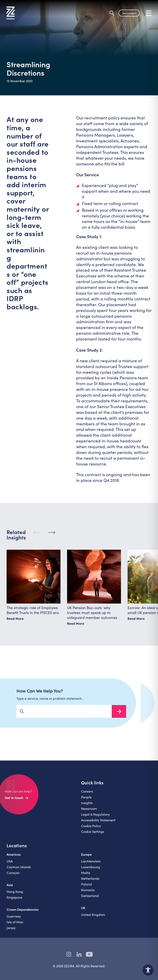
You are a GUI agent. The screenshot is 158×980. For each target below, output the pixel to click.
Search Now (119, 715)
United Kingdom (93, 918)
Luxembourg (91, 870)
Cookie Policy (91, 829)
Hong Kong (15, 895)
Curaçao (13, 876)
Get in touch (129, 13)
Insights (87, 806)
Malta (86, 876)
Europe (86, 858)
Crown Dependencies (23, 913)
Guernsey (14, 919)
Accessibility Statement (98, 823)
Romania (88, 893)
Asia (10, 888)
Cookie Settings (93, 835)
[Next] (52, 536)
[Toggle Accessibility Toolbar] (148, 970)
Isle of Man (15, 925)
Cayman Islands (19, 870)
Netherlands (90, 882)
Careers (87, 795)
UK (83, 911)
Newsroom (89, 812)
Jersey (11, 931)
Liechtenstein (91, 864)
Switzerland (90, 899)
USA (10, 864)
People (86, 800)
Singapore (14, 901)
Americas (14, 858)
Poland (86, 887)
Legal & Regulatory (95, 818)
